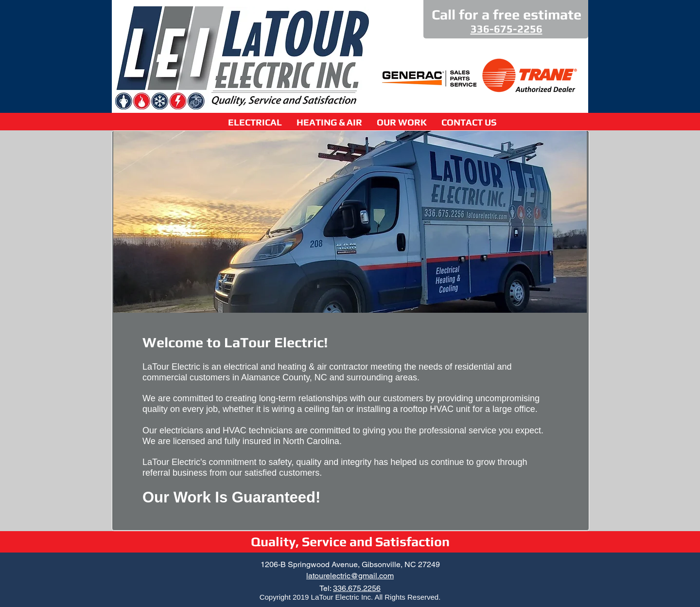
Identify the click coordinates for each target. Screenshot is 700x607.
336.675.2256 (357, 588)
